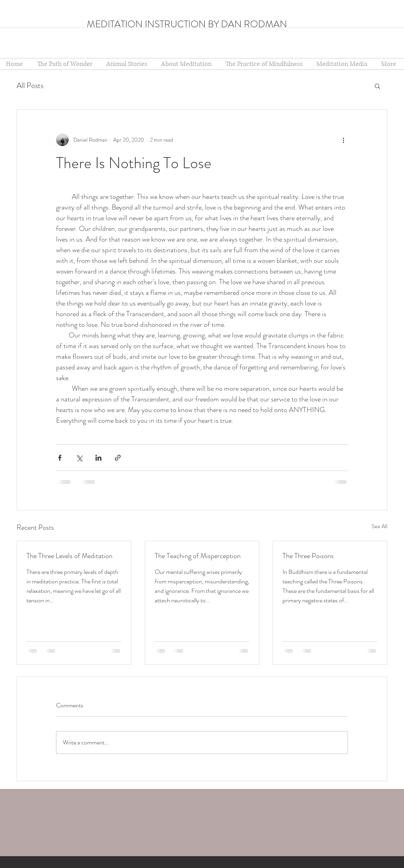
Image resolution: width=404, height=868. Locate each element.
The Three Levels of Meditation (69, 556)
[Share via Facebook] (60, 458)
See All (380, 526)
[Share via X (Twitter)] (79, 458)
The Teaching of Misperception (198, 556)
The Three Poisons (308, 556)
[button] (187, 64)
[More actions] (343, 140)
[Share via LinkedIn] (98, 458)
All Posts (30, 85)
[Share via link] (118, 458)
